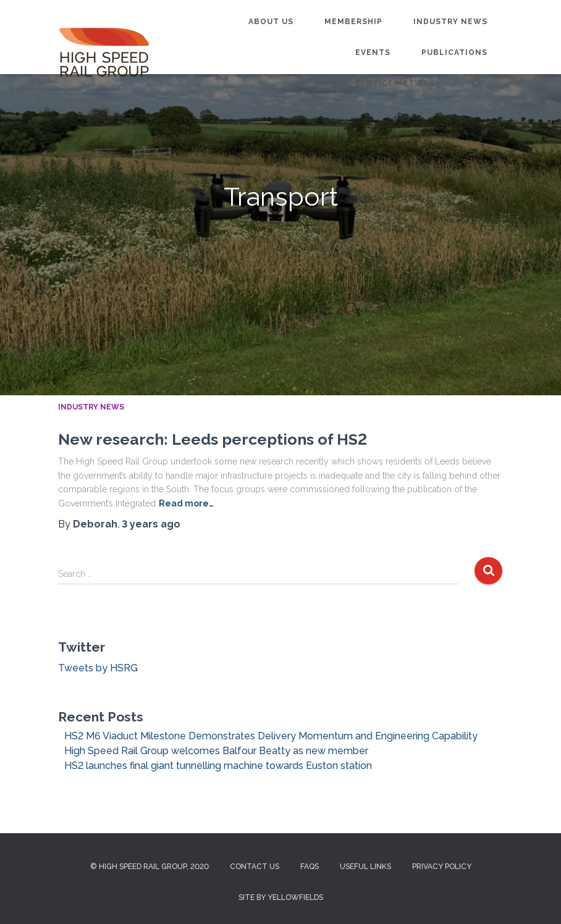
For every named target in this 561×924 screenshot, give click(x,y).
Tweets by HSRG (98, 668)
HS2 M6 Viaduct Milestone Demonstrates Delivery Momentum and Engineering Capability (271, 736)
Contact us (255, 867)
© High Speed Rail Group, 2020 (150, 867)
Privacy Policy (442, 867)
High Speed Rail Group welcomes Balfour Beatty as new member (216, 751)
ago (151, 524)
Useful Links (365, 867)
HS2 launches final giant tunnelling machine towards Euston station (218, 766)
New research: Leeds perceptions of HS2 (213, 439)
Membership (353, 22)
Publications (454, 52)
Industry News (450, 22)
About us (271, 22)
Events (373, 52)
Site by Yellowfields (281, 897)
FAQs (310, 867)
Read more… (186, 503)
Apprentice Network (390, 83)
